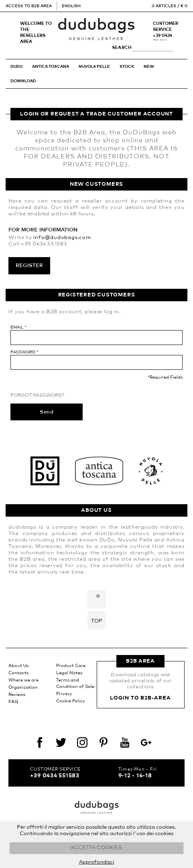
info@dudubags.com (62, 238)
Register (29, 266)
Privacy (64, 694)
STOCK (127, 67)
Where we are (23, 680)
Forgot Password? (37, 395)
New (149, 67)
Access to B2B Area (29, 6)
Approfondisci (96, 862)
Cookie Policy (71, 701)
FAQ (13, 702)
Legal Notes (69, 673)
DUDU (16, 67)
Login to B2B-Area (140, 698)
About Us (18, 666)
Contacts (18, 673)
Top (97, 621)
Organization (23, 687)
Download (23, 81)
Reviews (17, 695)
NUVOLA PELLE (94, 67)
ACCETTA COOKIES (96, 848)
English (71, 6)
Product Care (71, 666)
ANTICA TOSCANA (51, 67)
